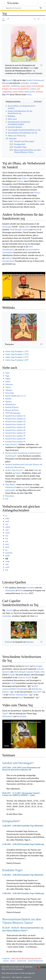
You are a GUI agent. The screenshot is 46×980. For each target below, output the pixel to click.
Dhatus (37, 193)
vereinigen (34, 83)
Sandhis (6, 187)
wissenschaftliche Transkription (15, 689)
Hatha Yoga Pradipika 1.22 (16, 351)
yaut (7, 544)
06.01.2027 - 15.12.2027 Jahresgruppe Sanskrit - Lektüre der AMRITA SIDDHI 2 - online (22, 794)
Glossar (13, 961)
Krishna (8, 642)
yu (6, 550)
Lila (7, 499)
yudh (7, 556)
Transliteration (8, 250)
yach (7, 521)
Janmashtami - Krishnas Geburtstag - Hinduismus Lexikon (22, 722)
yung (7, 561)
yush (7, 567)
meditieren (15, 86)
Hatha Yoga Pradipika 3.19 (16, 354)
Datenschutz (6, 977)
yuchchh (9, 553)
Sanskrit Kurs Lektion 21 (15, 419)
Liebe (36, 470)
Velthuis (9, 258)
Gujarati (25, 229)
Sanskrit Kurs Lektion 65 (15, 433)
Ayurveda (24, 487)
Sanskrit (9, 80)
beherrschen (30, 92)
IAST (31, 247)
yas (7, 536)
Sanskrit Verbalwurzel (35, 80)
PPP (8, 94)
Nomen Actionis (12, 410)
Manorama (10, 496)
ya (6, 516)
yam (7, 530)
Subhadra (30, 642)
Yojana (8, 387)
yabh (7, 518)
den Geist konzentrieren (19, 89)
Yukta (29, 94)
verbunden (7, 616)
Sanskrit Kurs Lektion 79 (15, 436)
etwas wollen (18, 92)
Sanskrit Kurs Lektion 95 (15, 441)
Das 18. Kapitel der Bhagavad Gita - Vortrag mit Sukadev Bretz (24, 274)
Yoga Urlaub (10, 444)
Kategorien (6, 958)
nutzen (33, 89)
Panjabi (37, 672)
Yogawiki (13, 3)
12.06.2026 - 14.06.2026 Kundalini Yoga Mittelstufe (23, 826)
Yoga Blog (9, 484)
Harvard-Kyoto (8, 261)
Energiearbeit (10, 821)
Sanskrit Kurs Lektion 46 (15, 427)
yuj (7, 558)
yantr (7, 533)
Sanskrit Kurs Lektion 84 (15, 439)
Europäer (12, 675)
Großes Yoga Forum (13, 470)
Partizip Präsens (12, 407)
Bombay (24, 593)
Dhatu (5, 83)
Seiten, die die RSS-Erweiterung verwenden (26, 958)
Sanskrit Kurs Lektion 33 (15, 421)
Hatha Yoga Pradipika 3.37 (16, 357)
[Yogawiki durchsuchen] (24, 8)
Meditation (10, 487)
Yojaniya (9, 390)
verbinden (25, 83)
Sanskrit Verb (22, 961)
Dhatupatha (10, 590)
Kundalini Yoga (12, 870)
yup (7, 564)
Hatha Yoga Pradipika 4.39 (16, 360)
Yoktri (8, 381)
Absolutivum (11, 404)
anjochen (6, 86)
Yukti (7, 373)
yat (7, 538)
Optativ (8, 401)
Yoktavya (9, 384)
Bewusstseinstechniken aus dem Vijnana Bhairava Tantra (22, 921)
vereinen (39, 92)
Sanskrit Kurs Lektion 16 (15, 416)
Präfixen (25, 178)
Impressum (27, 977)
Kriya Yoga (10, 393)
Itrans (21, 697)
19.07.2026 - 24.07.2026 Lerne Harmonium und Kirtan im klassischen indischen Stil (21, 769)
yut (7, 570)
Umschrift (37, 692)
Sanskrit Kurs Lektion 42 (15, 424)
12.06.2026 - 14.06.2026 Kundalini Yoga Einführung (23, 844)
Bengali (18, 229)
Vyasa (31, 68)
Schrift (13, 683)
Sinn (39, 201)
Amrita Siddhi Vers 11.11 (16, 396)
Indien (27, 227)
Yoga (7, 376)
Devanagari (7, 227)
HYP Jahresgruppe (13, 413)
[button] (24, 286)
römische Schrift (25, 677)
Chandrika (30, 588)
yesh (7, 547)
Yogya (8, 379)
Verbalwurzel (18, 201)
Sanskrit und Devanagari (17, 763)
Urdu (43, 672)
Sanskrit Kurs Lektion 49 (15, 430)
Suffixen (20, 181)
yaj (6, 524)
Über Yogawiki (17, 977)
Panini (20, 590)
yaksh (8, 527)
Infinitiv (8, 399)
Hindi (12, 229)
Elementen (7, 195)
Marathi (36, 229)
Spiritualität (10, 490)
